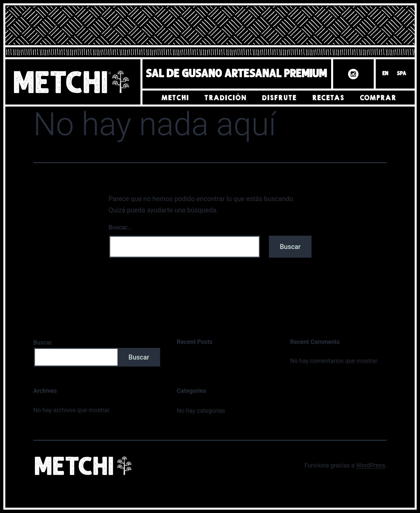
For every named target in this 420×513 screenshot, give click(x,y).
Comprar (378, 98)
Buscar (43, 342)
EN (385, 74)
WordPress (371, 465)
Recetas (328, 98)
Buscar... (120, 227)
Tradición (225, 98)
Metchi (175, 98)
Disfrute (279, 98)
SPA (402, 74)
